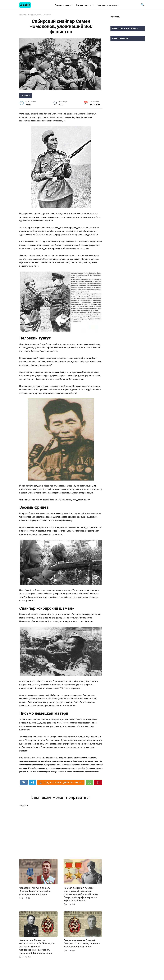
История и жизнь (62, 5)
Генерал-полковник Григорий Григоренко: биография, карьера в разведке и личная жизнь (82, 944)
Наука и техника (84, 5)
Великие (26, 96)
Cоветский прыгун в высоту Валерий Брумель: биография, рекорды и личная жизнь (35, 891)
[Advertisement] (61, 831)
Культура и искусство (107, 5)
